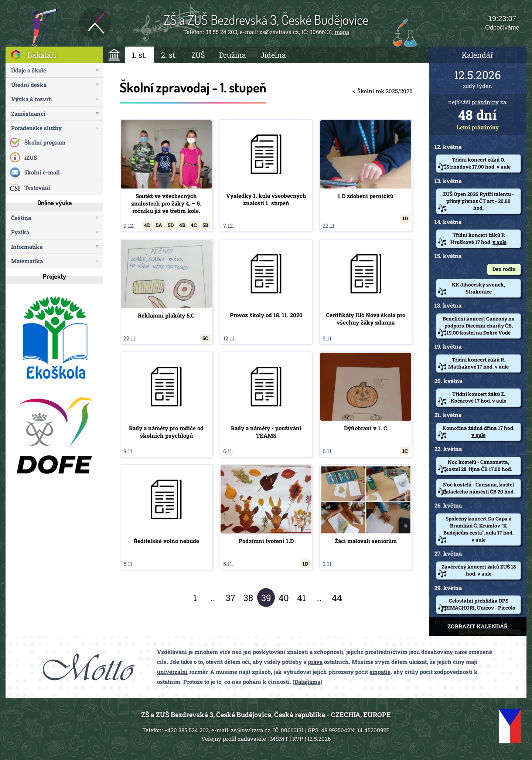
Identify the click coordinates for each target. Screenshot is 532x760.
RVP (298, 739)
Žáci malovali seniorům (366, 517)
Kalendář (478, 55)
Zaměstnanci (28, 113)
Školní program (45, 142)
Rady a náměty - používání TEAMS (266, 405)
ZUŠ (198, 55)
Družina (233, 55)
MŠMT (279, 739)
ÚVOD (114, 55)
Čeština (21, 218)
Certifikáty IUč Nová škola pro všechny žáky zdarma (366, 292)
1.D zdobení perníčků (366, 175)
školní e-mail (42, 172)
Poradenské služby (36, 128)
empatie (380, 672)
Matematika (27, 261)
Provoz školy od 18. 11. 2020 (266, 292)
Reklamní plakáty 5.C (166, 292)
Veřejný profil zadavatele (234, 739)
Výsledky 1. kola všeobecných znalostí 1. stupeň (266, 175)
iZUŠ (31, 157)
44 (337, 598)
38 (248, 598)
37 (231, 598)
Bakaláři (42, 55)
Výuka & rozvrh (32, 99)
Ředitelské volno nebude (166, 517)
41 (301, 598)
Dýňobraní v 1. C (366, 405)
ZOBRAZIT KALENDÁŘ (478, 626)
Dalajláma (307, 682)
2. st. (169, 55)
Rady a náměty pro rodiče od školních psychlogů (166, 405)
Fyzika (20, 232)
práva (315, 662)
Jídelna (273, 55)
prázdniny (485, 102)
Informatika (27, 247)
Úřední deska (29, 85)
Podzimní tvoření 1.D (266, 517)
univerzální (172, 672)
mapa (342, 32)
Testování (37, 187)
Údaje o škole (29, 70)
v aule (504, 167)
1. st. (139, 55)
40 (284, 598)
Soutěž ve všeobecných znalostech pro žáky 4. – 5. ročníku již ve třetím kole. (166, 175)
